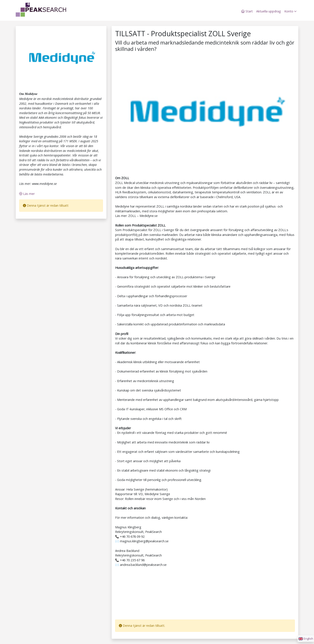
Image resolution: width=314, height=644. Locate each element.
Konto (290, 11)
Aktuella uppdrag (269, 11)
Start (247, 11)
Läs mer (27, 194)
